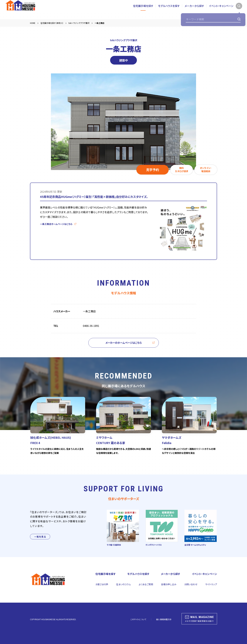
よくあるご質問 (146, 584)
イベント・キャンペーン (221, 10)
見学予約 (153, 170)
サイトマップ (211, 584)
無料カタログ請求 (182, 170)
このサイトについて (138, 619)
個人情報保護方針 (164, 619)
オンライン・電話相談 (206, 170)
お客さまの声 (102, 584)
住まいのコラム (123, 584)
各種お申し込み (169, 584)
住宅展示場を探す (143, 10)
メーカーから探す (194, 10)
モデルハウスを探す (169, 10)
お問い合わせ (191, 584)
